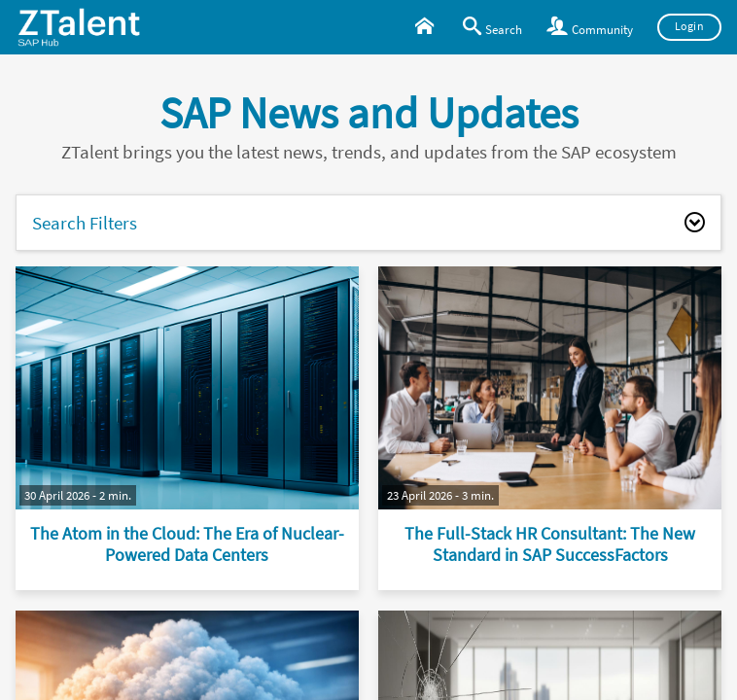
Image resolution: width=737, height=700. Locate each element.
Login (690, 26)
